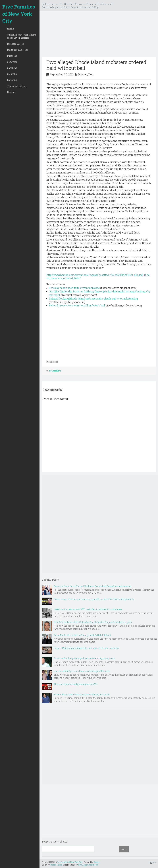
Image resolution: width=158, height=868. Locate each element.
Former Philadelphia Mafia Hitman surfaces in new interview (86, 648)
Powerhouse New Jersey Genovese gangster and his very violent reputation (94, 599)
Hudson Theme (56, 865)
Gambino (12, 68)
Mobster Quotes (15, 44)
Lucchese (12, 56)
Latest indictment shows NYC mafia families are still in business (88, 609)
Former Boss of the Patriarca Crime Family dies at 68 (82, 694)
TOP (153, 863)
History (11, 92)
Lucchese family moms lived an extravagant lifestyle (82, 671)
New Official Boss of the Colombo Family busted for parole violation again (93, 622)
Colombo (12, 74)
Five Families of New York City (19, 14)
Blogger (97, 862)
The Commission (17, 86)
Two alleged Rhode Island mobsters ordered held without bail (96, 65)
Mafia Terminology (18, 50)
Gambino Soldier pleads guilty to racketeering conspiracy (84, 658)
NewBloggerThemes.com (88, 865)
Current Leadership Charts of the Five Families (22, 36)
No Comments (55, 371)
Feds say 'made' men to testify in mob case (74, 288)
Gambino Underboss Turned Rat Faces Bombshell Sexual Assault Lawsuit (92, 586)
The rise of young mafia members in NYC (75, 684)
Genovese (12, 62)
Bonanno (12, 80)
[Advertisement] (99, 35)
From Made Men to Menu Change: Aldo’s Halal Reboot (82, 635)
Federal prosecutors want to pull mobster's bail (77, 305)
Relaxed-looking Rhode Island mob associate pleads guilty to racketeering (93, 298)
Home (10, 29)
